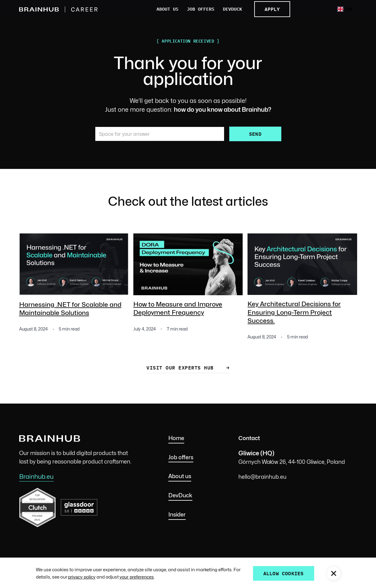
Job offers (201, 9)
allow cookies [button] (284, 573)
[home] (63, 9)
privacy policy (82, 577)
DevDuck (232, 9)
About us (167, 9)
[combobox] (345, 9)
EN (345, 9)
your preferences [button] (137, 577)
